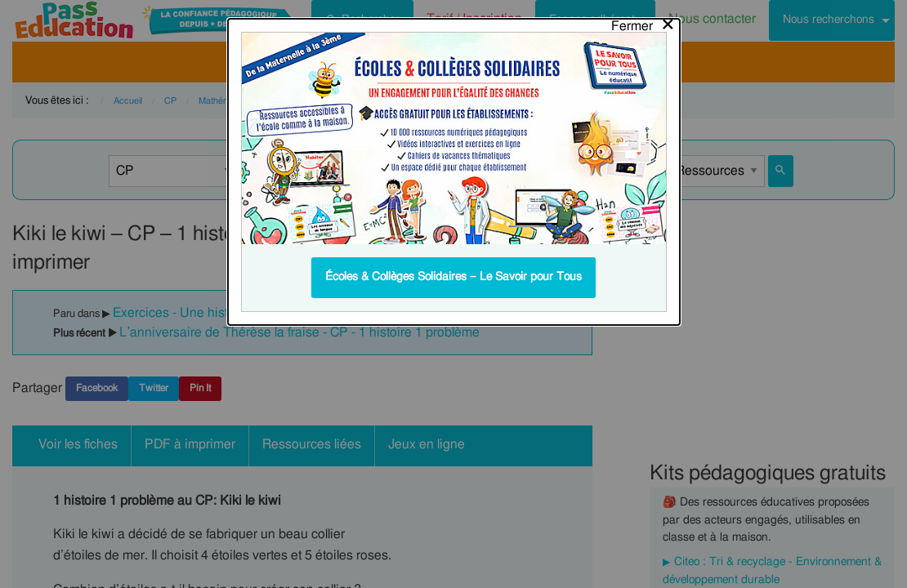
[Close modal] (643, 22)
